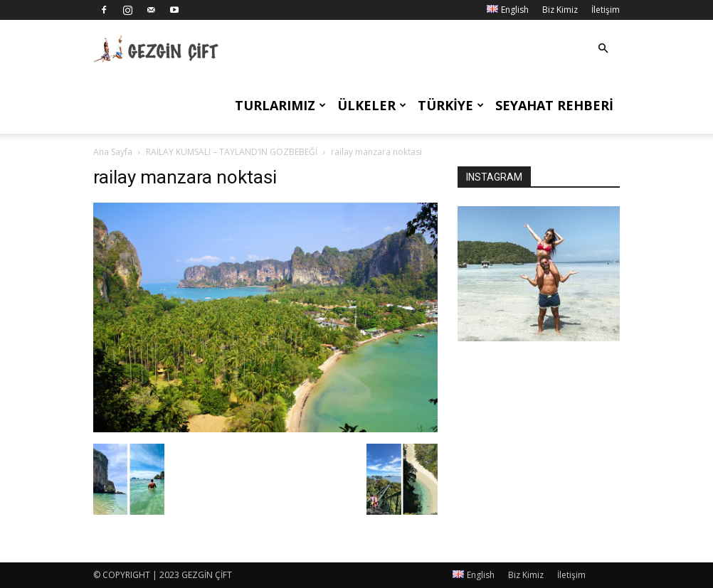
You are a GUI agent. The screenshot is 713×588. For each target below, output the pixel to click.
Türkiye (451, 105)
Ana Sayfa (113, 152)
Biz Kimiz (560, 10)
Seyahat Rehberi (554, 105)
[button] (603, 49)
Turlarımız (280, 105)
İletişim (606, 10)
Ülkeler (372, 105)
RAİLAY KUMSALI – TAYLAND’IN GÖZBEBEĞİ (232, 152)
